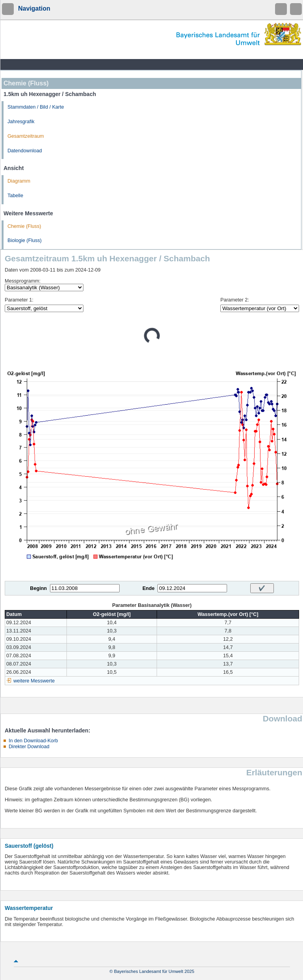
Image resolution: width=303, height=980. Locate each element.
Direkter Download (29, 747)
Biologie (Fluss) (25, 240)
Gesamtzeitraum (26, 136)
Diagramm (19, 181)
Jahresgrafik (21, 122)
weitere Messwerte (34, 681)
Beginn (38, 588)
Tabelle (15, 196)
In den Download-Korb (33, 741)
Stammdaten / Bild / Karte (36, 107)
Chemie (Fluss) (24, 226)
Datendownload (25, 151)
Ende (149, 588)
